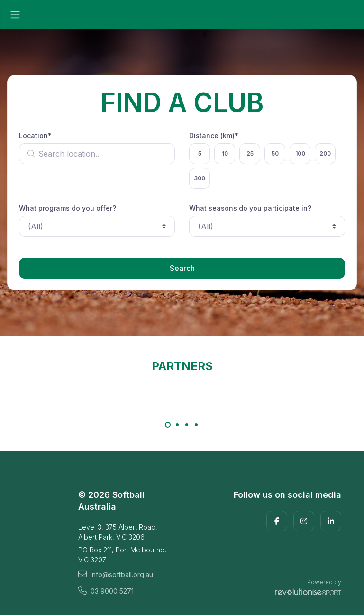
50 (275, 154)
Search (182, 268)
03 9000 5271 (106, 591)
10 (225, 154)
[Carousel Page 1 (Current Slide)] (168, 425)
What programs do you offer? (68, 208)
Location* (35, 135)
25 (250, 154)
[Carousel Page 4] (196, 425)
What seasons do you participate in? (250, 208)
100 (300, 154)
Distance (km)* (214, 135)
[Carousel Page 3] (187, 425)
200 (325, 154)
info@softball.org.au (116, 574)
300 (200, 178)
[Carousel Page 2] (177, 425)
